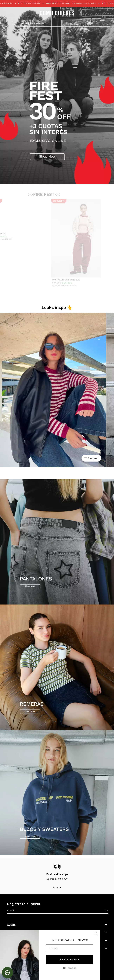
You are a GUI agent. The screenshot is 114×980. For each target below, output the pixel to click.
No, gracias (70, 968)
